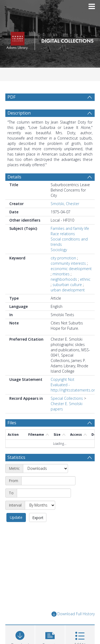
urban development (68, 303)
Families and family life (70, 241)
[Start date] (48, 494)
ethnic (85, 292)
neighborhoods (64, 292)
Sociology (59, 262)
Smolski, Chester (65, 216)
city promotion (63, 271)
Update (16, 530)
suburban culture (67, 297)
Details (14, 190)
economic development (71, 281)
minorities (61, 287)
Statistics (16, 470)
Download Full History (73, 627)
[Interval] (40, 518)
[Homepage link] (50, 40)
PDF (11, 97)
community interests (68, 276)
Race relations (63, 246)
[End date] (44, 506)
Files (12, 435)
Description (19, 126)
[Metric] (45, 481)
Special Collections (67, 411)
